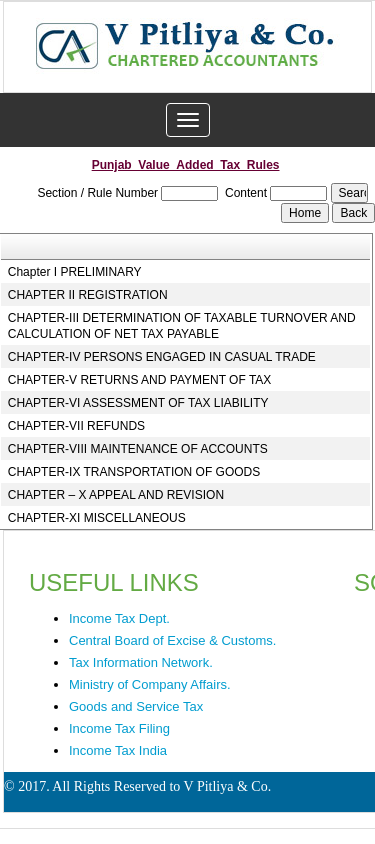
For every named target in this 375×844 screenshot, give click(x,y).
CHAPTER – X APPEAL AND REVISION (116, 495)
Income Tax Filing (119, 728)
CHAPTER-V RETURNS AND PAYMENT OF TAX (140, 380)
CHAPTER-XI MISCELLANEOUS (97, 518)
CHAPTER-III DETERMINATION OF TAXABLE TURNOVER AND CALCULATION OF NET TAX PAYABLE (182, 326)
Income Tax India (118, 750)
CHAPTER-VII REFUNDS (76, 426)
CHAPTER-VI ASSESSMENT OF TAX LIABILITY (138, 403)
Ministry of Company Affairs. (150, 684)
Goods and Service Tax (136, 706)
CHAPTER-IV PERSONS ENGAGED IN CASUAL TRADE (162, 357)
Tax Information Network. (141, 662)
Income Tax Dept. (119, 618)
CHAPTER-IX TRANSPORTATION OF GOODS (134, 472)
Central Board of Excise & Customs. (172, 640)
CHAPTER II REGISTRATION (88, 295)
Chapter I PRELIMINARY (75, 272)
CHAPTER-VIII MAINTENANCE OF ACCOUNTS (138, 449)
